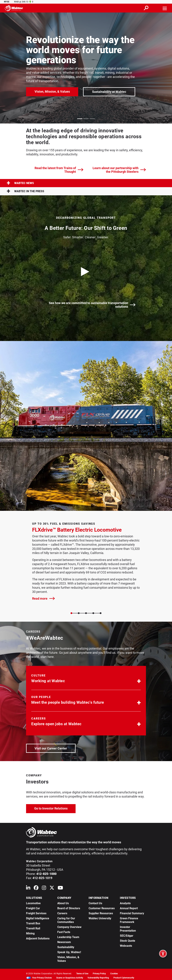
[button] (86, 679)
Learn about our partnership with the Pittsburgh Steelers (119, 170)
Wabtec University (100, 918)
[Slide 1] (79, 613)
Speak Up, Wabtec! (69, 952)
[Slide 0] (71, 613)
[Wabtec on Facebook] (36, 889)
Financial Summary (132, 913)
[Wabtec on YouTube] (60, 889)
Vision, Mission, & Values (52, 91)
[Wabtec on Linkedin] (28, 889)
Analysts (125, 903)
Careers (62, 913)
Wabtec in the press (25, 191)
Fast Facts (64, 932)
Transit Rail (33, 928)
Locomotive (33, 903)
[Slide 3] (93, 613)
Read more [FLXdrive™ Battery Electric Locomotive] (44, 598)
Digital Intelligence (38, 918)
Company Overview (69, 927)
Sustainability (66, 947)
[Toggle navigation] (165, 8)
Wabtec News (20, 183)
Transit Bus (33, 923)
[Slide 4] (101, 613)
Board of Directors (69, 908)
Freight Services (36, 913)
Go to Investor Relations (55, 808)
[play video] (86, 272)
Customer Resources (102, 908)
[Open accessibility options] (163, 954)
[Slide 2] (86, 613)
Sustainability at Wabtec (109, 92)
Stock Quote (128, 941)
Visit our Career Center (55, 748)
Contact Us (95, 903)
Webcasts (126, 946)
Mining (30, 933)
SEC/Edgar (127, 936)
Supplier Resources (101, 913)
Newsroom (64, 942)
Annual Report (129, 908)
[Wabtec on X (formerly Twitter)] (52, 889)
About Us (63, 903)
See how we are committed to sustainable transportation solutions (92, 305)
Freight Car (33, 908)
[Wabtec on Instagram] (44, 889)
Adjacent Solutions (38, 938)
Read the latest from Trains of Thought (59, 170)
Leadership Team (68, 937)
